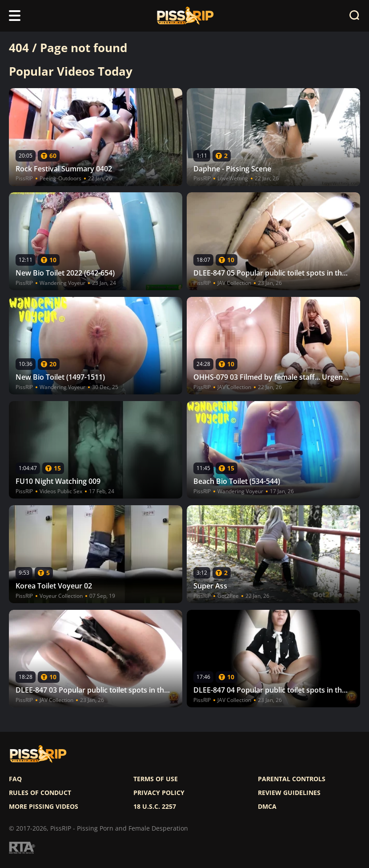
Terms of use (156, 779)
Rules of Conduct (40, 793)
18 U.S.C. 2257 (155, 807)
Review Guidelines (289, 793)
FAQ (15, 779)
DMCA (267, 807)
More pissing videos (44, 807)
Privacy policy (159, 793)
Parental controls (292, 779)
